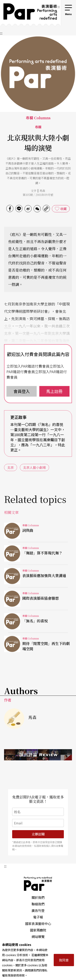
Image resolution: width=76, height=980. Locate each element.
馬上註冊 (54, 391)
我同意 (64, 960)
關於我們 (38, 897)
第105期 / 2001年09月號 (38, 195)
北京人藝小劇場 (34, 467)
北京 (8, 326)
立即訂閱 (38, 834)
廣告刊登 (38, 910)
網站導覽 (38, 937)
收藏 (63, 209)
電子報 (38, 917)
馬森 (42, 191)
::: (59, 7)
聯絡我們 (38, 904)
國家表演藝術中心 (38, 924)
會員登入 (22, 391)
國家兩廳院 (38, 930)
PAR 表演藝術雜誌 (38, 884)
